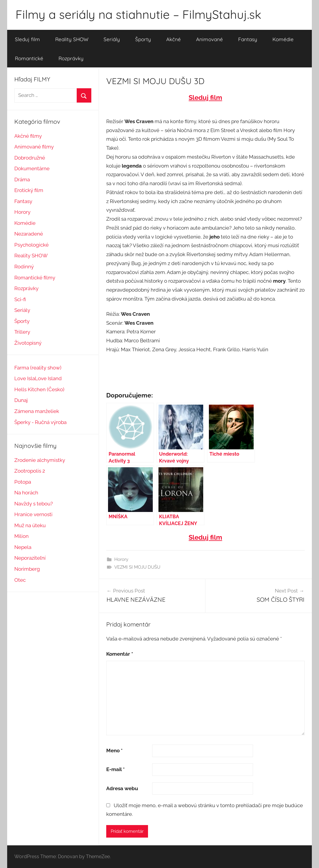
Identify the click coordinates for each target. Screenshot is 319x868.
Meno (114, 751)
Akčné (174, 39)
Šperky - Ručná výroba (40, 422)
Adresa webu (122, 788)
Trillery (22, 332)
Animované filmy (34, 147)
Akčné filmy (28, 136)
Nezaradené (29, 234)
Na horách (26, 493)
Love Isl (23, 378)
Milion (21, 536)
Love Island (48, 378)
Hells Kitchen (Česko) (39, 389)
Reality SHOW (72, 39)
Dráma (22, 180)
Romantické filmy (35, 278)
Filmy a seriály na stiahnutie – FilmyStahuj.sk (138, 14)
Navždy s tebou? (34, 504)
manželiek (46, 411)
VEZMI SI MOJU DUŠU (137, 567)
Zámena (24, 411)
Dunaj (21, 400)
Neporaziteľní (30, 558)
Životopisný (28, 343)
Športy (143, 39)
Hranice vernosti (33, 514)
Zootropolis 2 (30, 471)
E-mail (115, 769)
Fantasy (248, 39)
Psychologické (31, 245)
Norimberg (27, 569)
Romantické (29, 58)
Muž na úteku (30, 525)
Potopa (23, 482)
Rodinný (24, 267)
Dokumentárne (32, 168)
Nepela (23, 547)
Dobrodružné (30, 158)
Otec (20, 580)
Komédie (283, 39)
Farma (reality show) (38, 368)
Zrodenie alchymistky (40, 460)
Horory (121, 559)
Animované (209, 39)
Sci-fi (20, 299)
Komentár (120, 654)
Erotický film (29, 190)
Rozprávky (71, 58)
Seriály (112, 39)
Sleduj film (27, 39)
